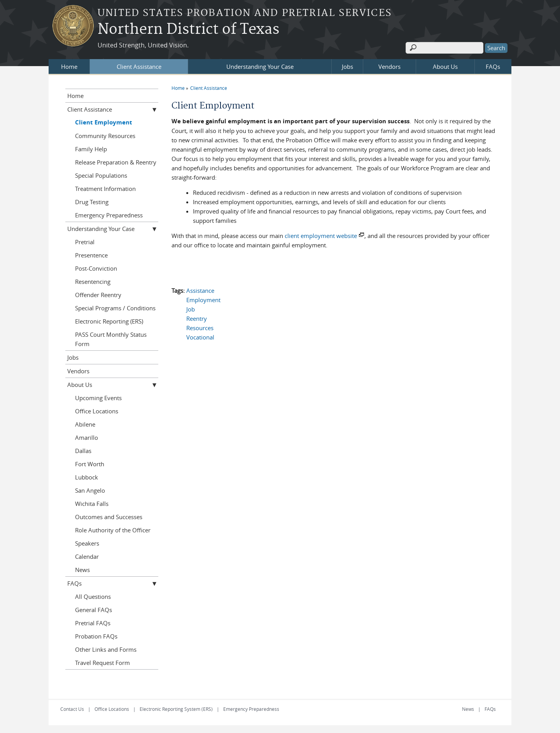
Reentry (197, 318)
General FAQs (94, 610)
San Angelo (90, 490)
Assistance (200, 290)
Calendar (87, 556)
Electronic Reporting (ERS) (109, 321)
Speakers (87, 543)
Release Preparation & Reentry (116, 162)
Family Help (91, 149)
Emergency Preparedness (109, 215)
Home (69, 66)
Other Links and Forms (106, 649)
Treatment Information (105, 189)
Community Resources (105, 136)
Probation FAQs (96, 636)
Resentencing (93, 282)
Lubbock (87, 477)
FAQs (493, 66)
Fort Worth (90, 464)
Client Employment (104, 122)
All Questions (93, 597)
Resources (200, 328)
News (82, 570)
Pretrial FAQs (93, 623)
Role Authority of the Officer (113, 530)
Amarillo (87, 437)
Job (191, 309)
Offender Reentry (98, 295)
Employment (203, 300)
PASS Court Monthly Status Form (111, 339)
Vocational (200, 337)
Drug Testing (92, 202)
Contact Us (72, 709)
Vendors (389, 66)
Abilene (85, 424)
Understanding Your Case (260, 66)
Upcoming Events (98, 398)
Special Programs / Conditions (115, 308)
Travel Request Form (102, 663)
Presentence (91, 255)
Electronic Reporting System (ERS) (176, 709)
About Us (445, 66)
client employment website (321, 236)
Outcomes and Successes (109, 517)
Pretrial (85, 242)
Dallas (83, 451)
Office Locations (97, 411)
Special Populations (101, 175)
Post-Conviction (96, 268)
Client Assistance (139, 66)
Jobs (347, 66)
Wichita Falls (92, 504)
